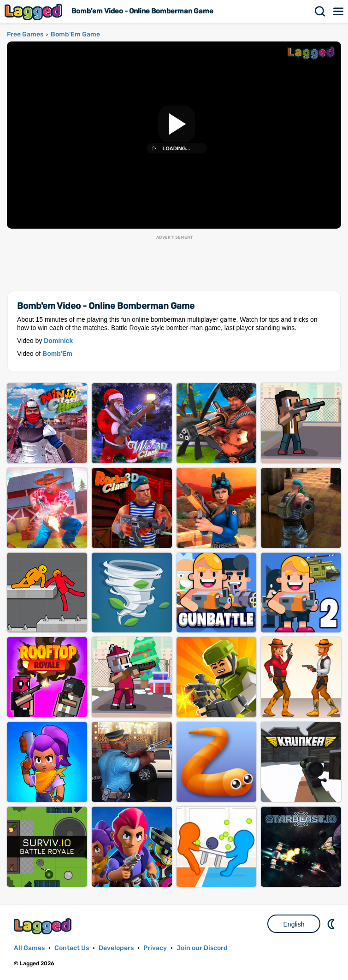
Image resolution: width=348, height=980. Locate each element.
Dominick (58, 341)
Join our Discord (202, 948)
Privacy (155, 948)
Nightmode (332, 924)
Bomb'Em (57, 354)
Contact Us (72, 948)
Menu (339, 12)
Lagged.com (44, 926)
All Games (29, 948)
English (294, 924)
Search (320, 12)
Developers (116, 948)
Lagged (35, 12)
